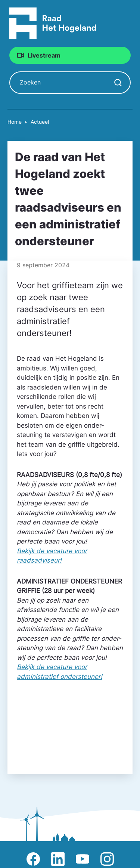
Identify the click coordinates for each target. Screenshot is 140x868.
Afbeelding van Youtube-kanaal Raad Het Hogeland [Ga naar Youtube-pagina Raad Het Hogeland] (83, 859)
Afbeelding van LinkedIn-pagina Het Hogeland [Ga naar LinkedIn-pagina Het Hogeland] (58, 859)
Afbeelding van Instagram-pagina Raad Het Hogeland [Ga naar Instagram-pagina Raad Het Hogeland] (107, 859)
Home (15, 122)
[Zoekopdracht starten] (118, 83)
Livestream (44, 55)
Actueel (40, 122)
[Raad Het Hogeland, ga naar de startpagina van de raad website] (53, 23)
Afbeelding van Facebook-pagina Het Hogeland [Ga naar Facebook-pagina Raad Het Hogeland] (33, 859)
